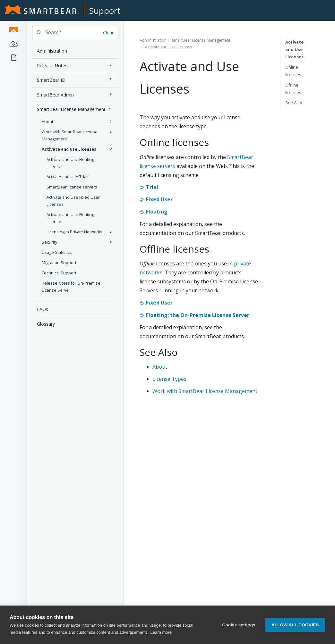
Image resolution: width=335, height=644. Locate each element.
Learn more (161, 632)
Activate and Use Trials (68, 177)
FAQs (43, 309)
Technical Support (59, 273)
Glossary (46, 324)
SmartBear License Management (75, 109)
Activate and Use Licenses (78, 149)
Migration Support (59, 263)
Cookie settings (239, 625)
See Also (294, 103)
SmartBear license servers (72, 187)
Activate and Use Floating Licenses (70, 163)
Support (105, 11)
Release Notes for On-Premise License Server (71, 287)
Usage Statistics (57, 252)
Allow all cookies (295, 625)
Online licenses (293, 71)
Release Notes (75, 65)
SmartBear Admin (75, 94)
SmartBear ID (75, 79)
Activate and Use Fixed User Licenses (73, 201)
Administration (52, 51)
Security (78, 242)
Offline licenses (293, 89)
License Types (169, 379)
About (78, 121)
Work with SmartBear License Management (78, 135)
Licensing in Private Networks (80, 232)
